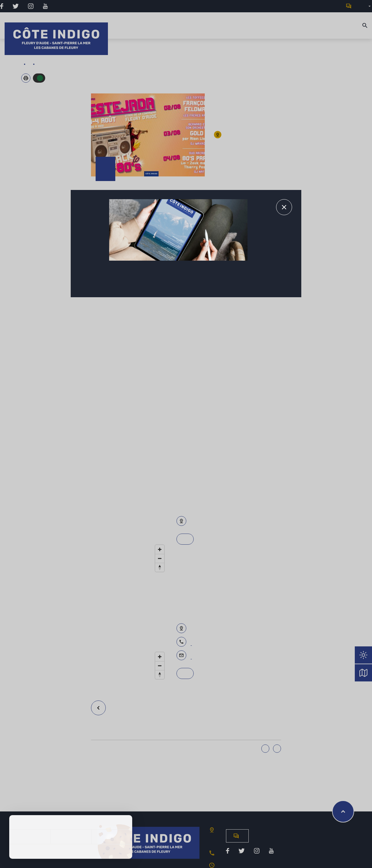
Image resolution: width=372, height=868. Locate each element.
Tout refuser (71, 837)
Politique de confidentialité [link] (71, 851)
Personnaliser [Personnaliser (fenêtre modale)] (112, 837)
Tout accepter (30, 837)
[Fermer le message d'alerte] (284, 207)
